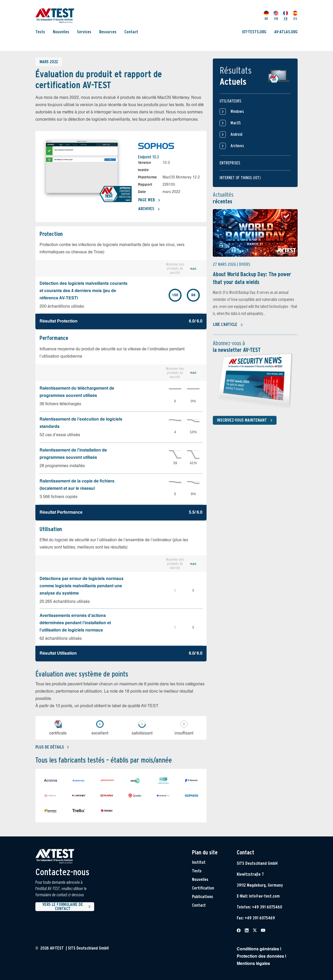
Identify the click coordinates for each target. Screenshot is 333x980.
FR (286, 16)
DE (266, 16)
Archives (149, 209)
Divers (245, 264)
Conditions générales (258, 949)
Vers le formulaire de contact (67, 907)
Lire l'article (228, 325)
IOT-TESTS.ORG (254, 32)
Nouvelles (61, 32)
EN (276, 16)
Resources (108, 32)
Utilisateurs (230, 101)
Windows (232, 112)
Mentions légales (253, 964)
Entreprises (230, 163)
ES (295, 16)
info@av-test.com (264, 896)
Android (231, 134)
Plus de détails (52, 747)
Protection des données (260, 957)
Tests (40, 32)
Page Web (149, 200)
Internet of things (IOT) (240, 178)
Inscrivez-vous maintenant (246, 420)
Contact (131, 32)
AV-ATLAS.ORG (286, 32)
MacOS (230, 123)
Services (84, 32)
